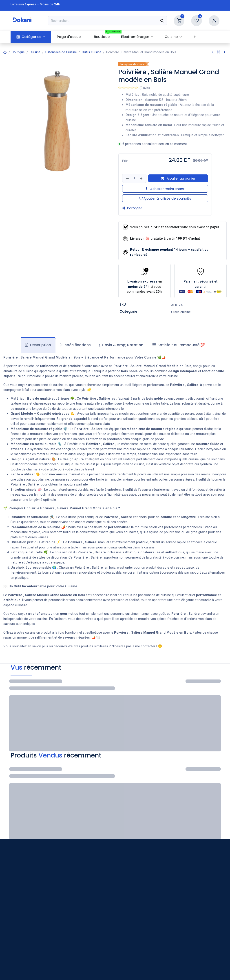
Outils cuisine (92, 52)
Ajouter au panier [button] (178, 178)
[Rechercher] (162, 21)
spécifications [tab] (75, 345)
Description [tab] (38, 345)
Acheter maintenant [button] (165, 189)
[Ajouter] (142, 178)
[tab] (178, 345)
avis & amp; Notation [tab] (121, 345)
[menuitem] (31, 37)
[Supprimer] (127, 178)
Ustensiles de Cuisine (61, 52)
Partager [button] (132, 208)
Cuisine (35, 52)
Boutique (18, 52)
